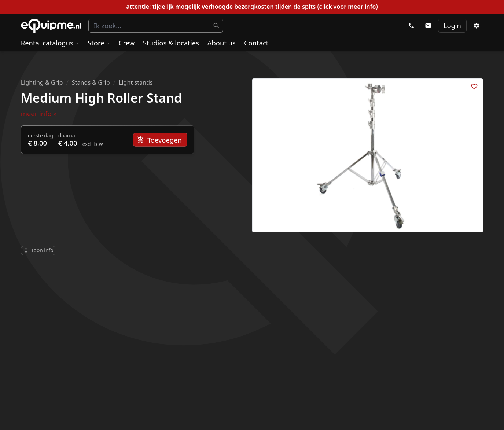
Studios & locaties (171, 43)
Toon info (38, 250)
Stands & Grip (91, 82)
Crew (127, 43)
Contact (256, 43)
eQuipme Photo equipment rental (51, 26)
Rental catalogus (50, 43)
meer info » (39, 113)
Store (99, 43)
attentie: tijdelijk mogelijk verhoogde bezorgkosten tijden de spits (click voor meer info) (252, 7)
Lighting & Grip (42, 82)
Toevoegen (159, 140)
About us (222, 43)
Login (452, 25)
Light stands (136, 82)
